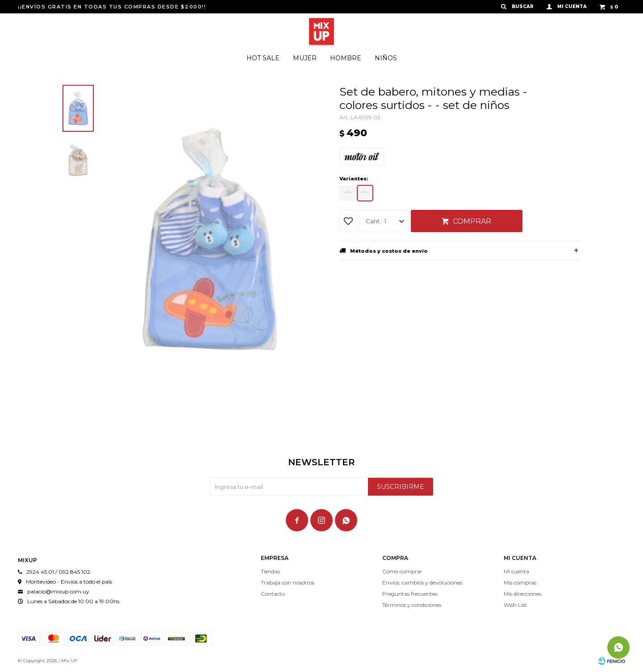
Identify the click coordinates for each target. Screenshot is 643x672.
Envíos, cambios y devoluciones (422, 582)
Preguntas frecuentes (410, 594)
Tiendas (270, 571)
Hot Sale (263, 58)
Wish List (515, 605)
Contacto (273, 594)
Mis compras (520, 582)
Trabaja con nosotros (288, 582)
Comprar (472, 221)
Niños (386, 58)
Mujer (305, 58)
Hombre (346, 58)
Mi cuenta (516, 571)
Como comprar (402, 571)
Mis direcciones (522, 594)
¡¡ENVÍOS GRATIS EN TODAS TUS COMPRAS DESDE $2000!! (112, 7)
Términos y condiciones (412, 605)
